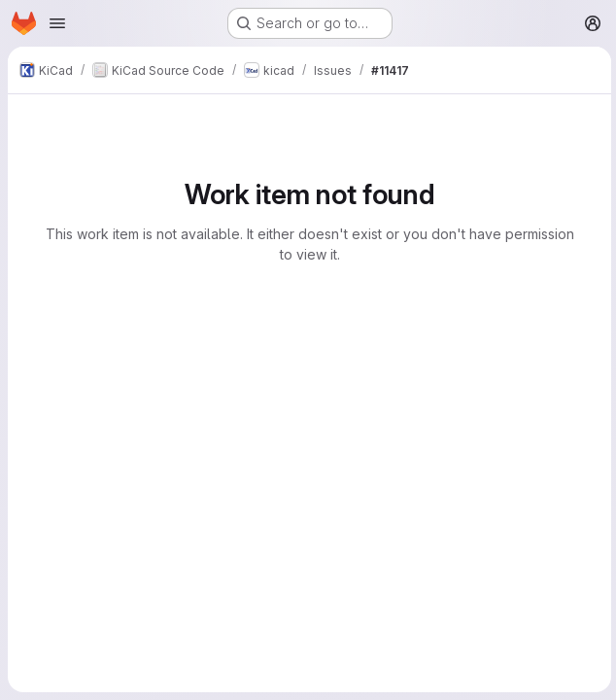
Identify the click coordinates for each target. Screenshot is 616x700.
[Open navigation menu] (57, 23)
